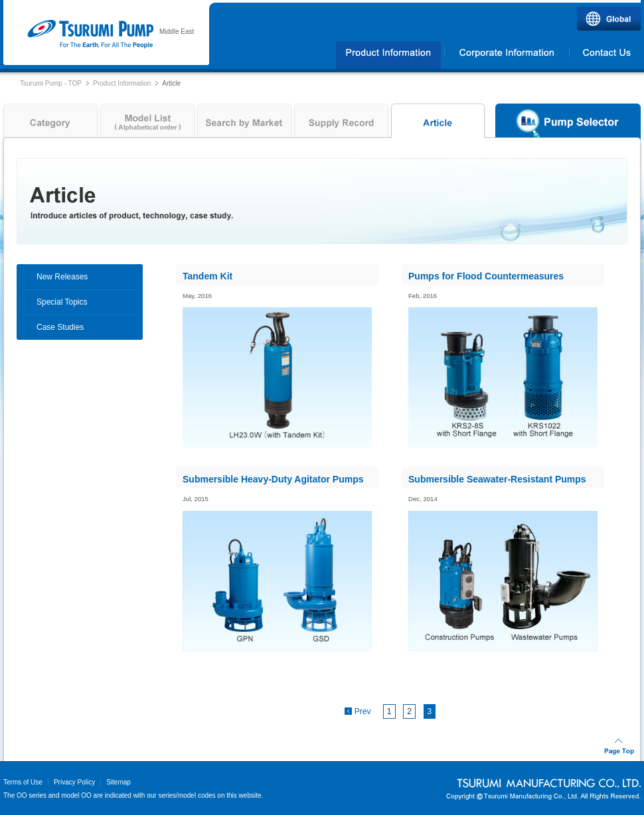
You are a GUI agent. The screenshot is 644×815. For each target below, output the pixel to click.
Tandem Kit (207, 276)
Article (438, 124)
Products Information (389, 55)
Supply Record (341, 124)
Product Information (122, 83)
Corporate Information (507, 55)
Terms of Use (23, 782)
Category (49, 124)
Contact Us (605, 55)
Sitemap (119, 782)
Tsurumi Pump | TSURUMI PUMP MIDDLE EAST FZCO (90, 35)
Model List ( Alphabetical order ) (147, 124)
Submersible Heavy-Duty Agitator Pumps (273, 479)
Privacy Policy (74, 782)
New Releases (62, 277)
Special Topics (62, 302)
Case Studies (60, 327)
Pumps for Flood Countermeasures (486, 276)
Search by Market (244, 124)
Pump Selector (568, 124)
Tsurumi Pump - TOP (51, 83)
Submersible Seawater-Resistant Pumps (497, 479)
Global (609, 19)
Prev (363, 711)
